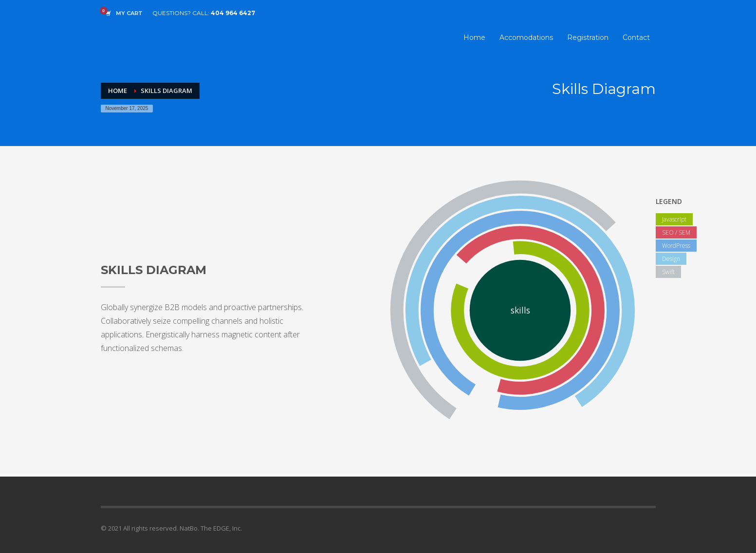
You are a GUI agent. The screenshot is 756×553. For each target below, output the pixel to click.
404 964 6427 (233, 13)
